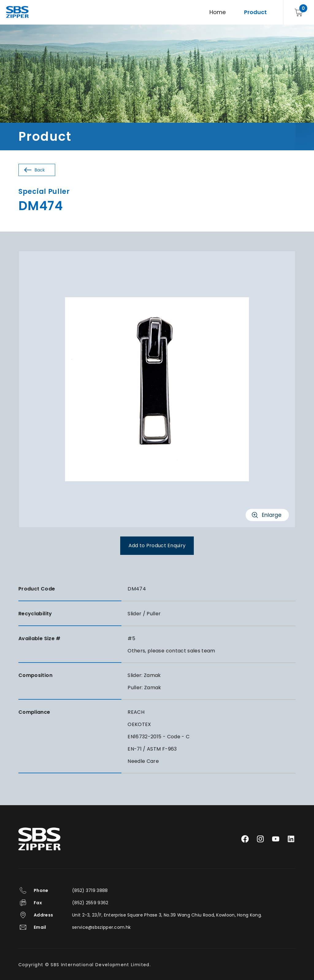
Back (40, 170)
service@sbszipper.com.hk (101, 927)
